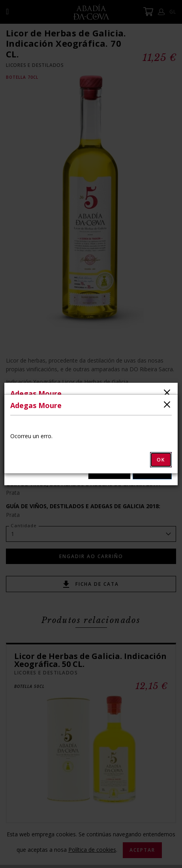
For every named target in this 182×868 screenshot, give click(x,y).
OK (161, 460)
